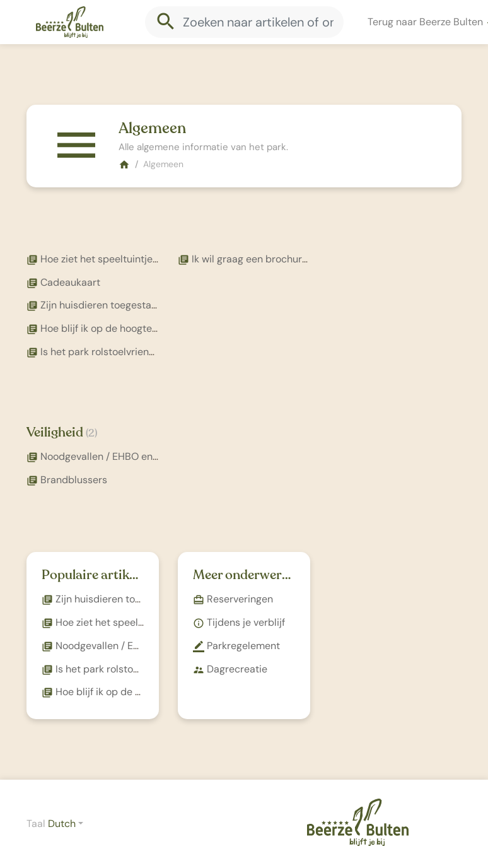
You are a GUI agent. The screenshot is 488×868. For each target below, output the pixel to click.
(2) (91, 433)
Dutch (62, 824)
